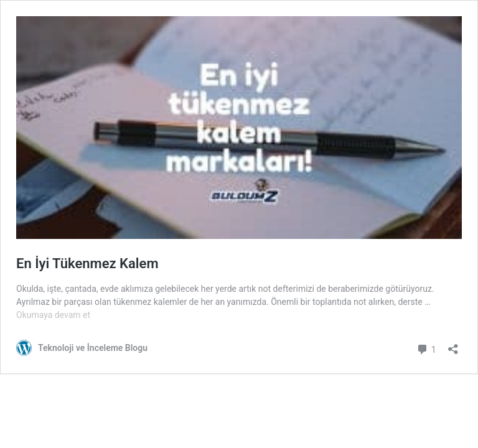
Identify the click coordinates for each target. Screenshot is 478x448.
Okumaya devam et (53, 315)
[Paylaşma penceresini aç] (453, 345)
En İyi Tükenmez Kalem (87, 264)
